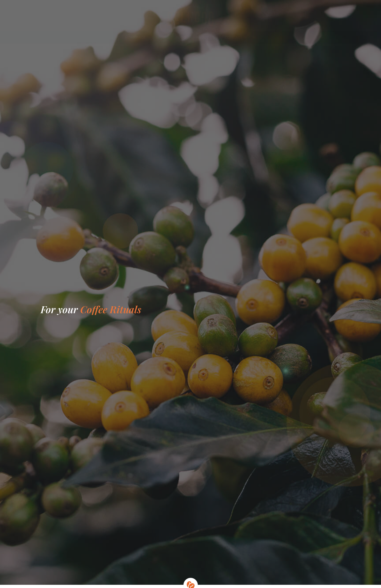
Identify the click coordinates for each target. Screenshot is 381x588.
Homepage (135, 37)
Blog (181, 37)
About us (205, 37)
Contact (234, 37)
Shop (161, 37)
